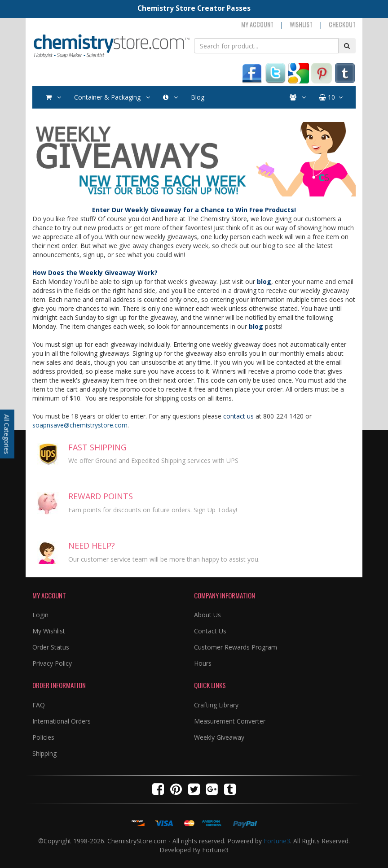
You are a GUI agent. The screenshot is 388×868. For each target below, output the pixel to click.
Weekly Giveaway (219, 737)
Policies (43, 737)
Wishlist (301, 24)
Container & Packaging (112, 97)
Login (40, 615)
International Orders (62, 721)
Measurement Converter (230, 721)
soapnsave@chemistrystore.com (80, 425)
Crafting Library (216, 705)
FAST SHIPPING (97, 447)
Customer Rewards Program (236, 647)
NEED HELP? (92, 545)
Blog (198, 97)
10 (331, 97)
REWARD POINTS (101, 496)
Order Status (51, 647)
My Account (257, 24)
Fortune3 (277, 841)
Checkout (342, 24)
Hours (203, 663)
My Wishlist (49, 631)
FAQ (39, 705)
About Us (207, 615)
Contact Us (210, 631)
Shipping (44, 753)
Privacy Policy (52, 663)
